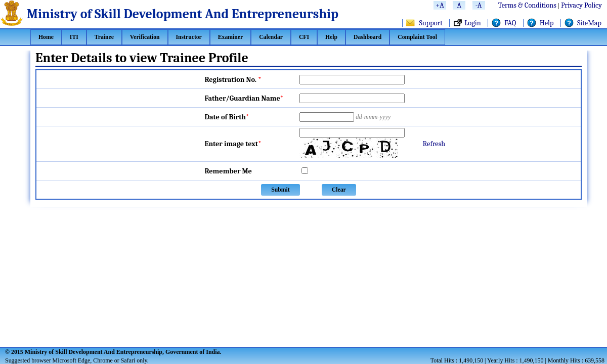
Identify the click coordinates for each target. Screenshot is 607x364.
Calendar (271, 37)
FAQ (510, 23)
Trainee (104, 37)
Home (46, 37)
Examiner (230, 37)
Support (431, 23)
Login (473, 23)
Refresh (434, 144)
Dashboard (367, 37)
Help (547, 23)
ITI (74, 37)
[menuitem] (46, 37)
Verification (145, 37)
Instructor (189, 37)
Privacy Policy (581, 5)
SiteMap (589, 23)
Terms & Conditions (527, 5)
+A (440, 5)
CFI (304, 37)
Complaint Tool (417, 37)
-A (479, 5)
